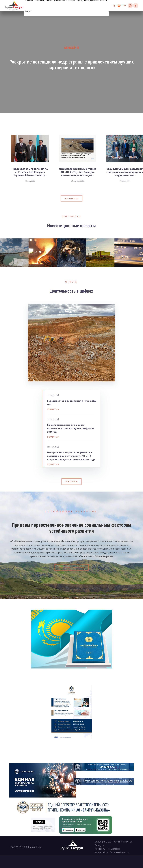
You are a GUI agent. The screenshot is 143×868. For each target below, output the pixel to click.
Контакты (100, 849)
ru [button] (124, 6)
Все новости (72, 199)
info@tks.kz (35, 847)
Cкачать (53, 409)
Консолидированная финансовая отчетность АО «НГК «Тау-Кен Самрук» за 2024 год (71, 428)
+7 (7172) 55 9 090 (18, 847)
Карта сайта (101, 852)
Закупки (28, 11)
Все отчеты (71, 482)
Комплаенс (114, 849)
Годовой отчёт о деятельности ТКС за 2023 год (72, 403)
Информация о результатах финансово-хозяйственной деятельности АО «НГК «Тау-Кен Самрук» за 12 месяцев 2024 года (71, 456)
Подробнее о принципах (72, 567)
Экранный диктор (120, 852)
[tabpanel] (71, 62)
